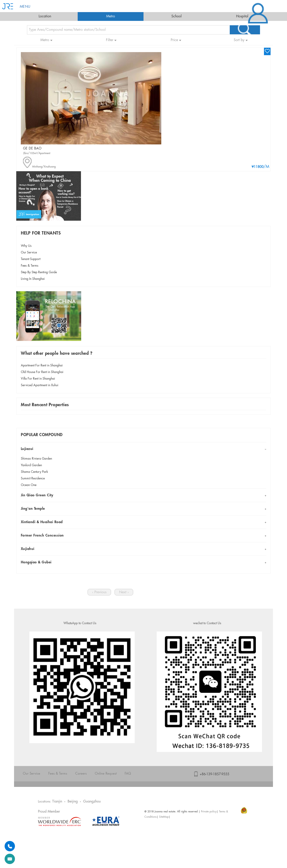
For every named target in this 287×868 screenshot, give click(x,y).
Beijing (73, 802)
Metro (111, 16)
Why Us (26, 246)
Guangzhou (92, 802)
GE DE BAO (32, 149)
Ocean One (29, 485)
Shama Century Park (34, 472)
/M (260, 167)
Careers (81, 774)
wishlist (267, 51)
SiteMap (164, 817)
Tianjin (57, 802)
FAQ (128, 774)
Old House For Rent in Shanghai (42, 372)
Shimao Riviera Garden (36, 459)
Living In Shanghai (33, 279)
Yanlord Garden (31, 465)
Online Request (106, 774)
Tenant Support (31, 259)
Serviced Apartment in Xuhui (40, 385)
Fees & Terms (30, 266)
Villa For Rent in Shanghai (38, 379)
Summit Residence (33, 479)
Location (45, 16)
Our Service (29, 253)
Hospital (242, 16)
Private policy (209, 812)
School (177, 16)
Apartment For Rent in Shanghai (42, 366)
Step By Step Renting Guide (39, 272)
